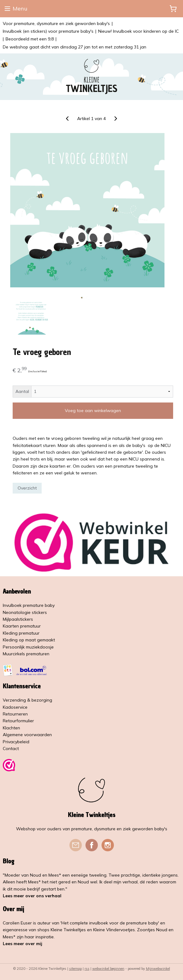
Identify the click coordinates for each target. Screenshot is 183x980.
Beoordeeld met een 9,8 (30, 39)
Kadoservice (15, 707)
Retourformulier (18, 721)
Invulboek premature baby (29, 605)
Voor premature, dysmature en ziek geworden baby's (56, 23)
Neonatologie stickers (25, 612)
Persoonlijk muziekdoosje (28, 647)
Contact (11, 749)
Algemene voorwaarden (27, 735)
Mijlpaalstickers (18, 619)
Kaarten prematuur (22, 626)
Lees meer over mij (23, 944)
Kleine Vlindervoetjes (114, 930)
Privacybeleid (16, 742)
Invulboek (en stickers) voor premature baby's (48, 31)
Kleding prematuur (21, 633)
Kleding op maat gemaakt (29, 640)
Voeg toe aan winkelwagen (93, 411)
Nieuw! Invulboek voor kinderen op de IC (138, 31)
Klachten (11, 728)
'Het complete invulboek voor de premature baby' (110, 923)
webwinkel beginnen (108, 969)
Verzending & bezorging (27, 700)
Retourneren (15, 714)
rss (87, 969)
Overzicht (27, 488)
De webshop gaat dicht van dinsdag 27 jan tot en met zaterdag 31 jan (75, 47)
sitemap (75, 969)
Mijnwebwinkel (158, 969)
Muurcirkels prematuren (26, 654)
